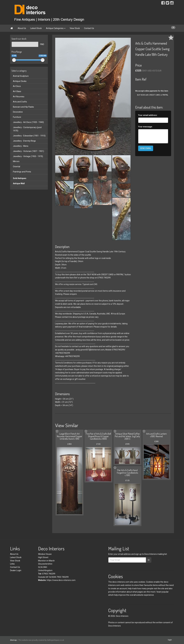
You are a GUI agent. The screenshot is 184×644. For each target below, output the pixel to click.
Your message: (145, 127)
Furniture (17, 117)
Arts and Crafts (20, 102)
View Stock (75, 28)
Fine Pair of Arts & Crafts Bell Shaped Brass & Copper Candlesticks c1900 (98, 436)
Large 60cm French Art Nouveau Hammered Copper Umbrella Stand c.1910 (70, 436)
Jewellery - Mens (21, 146)
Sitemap (13, 640)
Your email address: (148, 115)
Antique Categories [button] (56, 28)
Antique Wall (19, 183)
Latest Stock (36, 28)
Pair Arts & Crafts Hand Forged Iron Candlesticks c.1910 (127, 473)
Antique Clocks (20, 81)
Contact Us (89, 28)
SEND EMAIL (146, 148)
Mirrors (16, 161)
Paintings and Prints (22, 172)
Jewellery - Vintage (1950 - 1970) (28, 156)
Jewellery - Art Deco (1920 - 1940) (28, 122)
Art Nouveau (19, 97)
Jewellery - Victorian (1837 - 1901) (28, 151)
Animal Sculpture (21, 76)
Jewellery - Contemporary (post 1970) (27, 129)
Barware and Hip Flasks (23, 107)
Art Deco (17, 86)
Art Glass (17, 91)
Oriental (17, 167)
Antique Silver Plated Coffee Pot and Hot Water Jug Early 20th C (127, 436)
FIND (42, 44)
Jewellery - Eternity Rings (24, 141)
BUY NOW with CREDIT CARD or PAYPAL (153, 95)
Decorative (18, 112)
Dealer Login (16, 570)
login (170, 640)
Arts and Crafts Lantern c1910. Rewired (156, 435)
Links (12, 564)
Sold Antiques (20, 178)
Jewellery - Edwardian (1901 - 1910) (29, 136)
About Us (22, 28)
